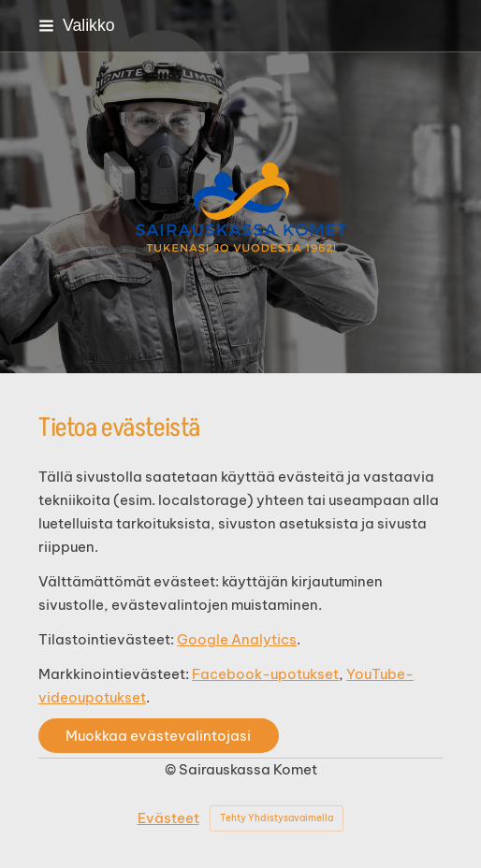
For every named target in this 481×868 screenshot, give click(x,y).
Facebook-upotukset (265, 674)
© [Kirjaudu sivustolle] (172, 769)
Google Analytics (237, 639)
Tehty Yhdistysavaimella (277, 818)
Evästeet (168, 818)
